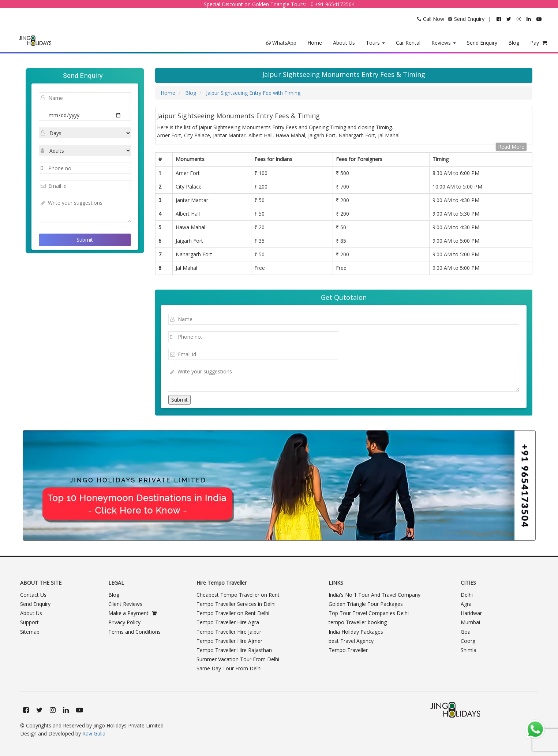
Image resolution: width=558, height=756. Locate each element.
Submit (85, 240)
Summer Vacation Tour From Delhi (238, 659)
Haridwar (471, 613)
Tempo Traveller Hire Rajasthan (234, 650)
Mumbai (470, 622)
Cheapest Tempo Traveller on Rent (238, 595)
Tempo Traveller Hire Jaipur (229, 632)
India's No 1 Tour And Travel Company (375, 595)
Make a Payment (132, 613)
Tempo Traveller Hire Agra (228, 622)
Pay (539, 43)
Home (315, 43)
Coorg (468, 641)
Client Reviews (125, 604)
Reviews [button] (444, 43)
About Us (344, 43)
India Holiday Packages (356, 632)
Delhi (467, 595)
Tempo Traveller (348, 650)
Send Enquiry (482, 43)
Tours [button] (375, 43)
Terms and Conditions (134, 632)
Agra (466, 604)
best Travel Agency (351, 641)
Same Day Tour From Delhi (229, 668)
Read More (511, 147)
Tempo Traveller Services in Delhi (236, 604)
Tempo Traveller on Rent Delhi (233, 613)
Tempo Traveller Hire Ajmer (229, 641)
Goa (466, 632)
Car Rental (408, 43)
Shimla (469, 650)
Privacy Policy (124, 622)
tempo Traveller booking (358, 622)
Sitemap (30, 632)
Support (29, 622)
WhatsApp (281, 43)
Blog (514, 43)
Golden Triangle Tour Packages (366, 604)
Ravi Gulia (94, 733)
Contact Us (33, 595)
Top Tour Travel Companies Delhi (369, 613)
